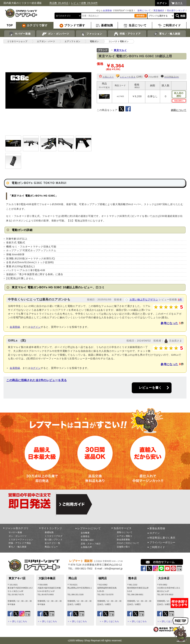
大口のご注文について (128, 543)
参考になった (169, 323)
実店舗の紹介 (87, 540)
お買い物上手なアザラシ (144, 300)
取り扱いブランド (54, 540)
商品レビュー (51, 547)
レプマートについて (89, 528)
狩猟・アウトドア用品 (20, 543)
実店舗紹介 (159, 11)
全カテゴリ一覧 (53, 543)
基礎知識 (49, 532)
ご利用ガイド (157, 547)
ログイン (36, 327)
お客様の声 (86, 547)
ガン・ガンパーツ (56, 34)
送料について (144, 11)
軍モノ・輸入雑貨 (167, 34)
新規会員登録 (157, 528)
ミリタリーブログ (54, 536)
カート (179, 3)
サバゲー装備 (20, 34)
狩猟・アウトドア (127, 34)
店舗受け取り (123, 547)
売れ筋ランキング (176, 11)
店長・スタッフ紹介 (91, 544)
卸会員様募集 (123, 540)
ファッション (91, 34)
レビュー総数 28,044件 (84, 3)
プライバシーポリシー (162, 542)
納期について (179, 110)
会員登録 (107, 11)
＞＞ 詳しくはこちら (17, 621)
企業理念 (85, 536)
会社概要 (85, 533)
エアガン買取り (125, 536)
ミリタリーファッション (21, 540)
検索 (183, 16)
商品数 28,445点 (59, 3)
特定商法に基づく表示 (162, 538)
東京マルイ (120, 50)
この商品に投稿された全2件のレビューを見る (37, 380)
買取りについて (125, 532)
